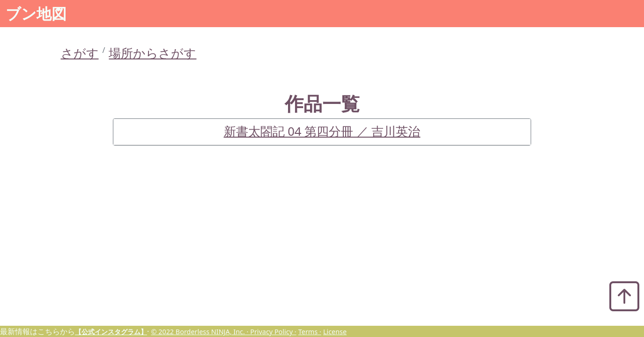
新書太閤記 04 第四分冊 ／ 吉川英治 (322, 131)
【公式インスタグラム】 (111, 332)
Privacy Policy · (273, 332)
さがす (80, 53)
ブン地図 (36, 13)
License (335, 332)
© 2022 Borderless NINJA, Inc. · (200, 332)
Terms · (310, 332)
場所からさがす (152, 53)
